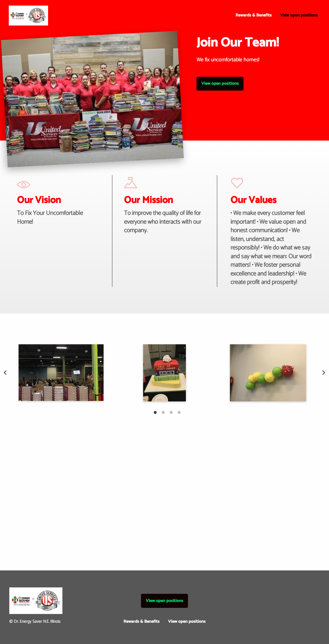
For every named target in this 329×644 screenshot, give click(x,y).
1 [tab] (153, 410)
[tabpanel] (61, 373)
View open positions (299, 15)
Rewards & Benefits (254, 15)
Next (324, 373)
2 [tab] (161, 410)
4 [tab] (177, 410)
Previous (5, 373)
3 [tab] (169, 410)
